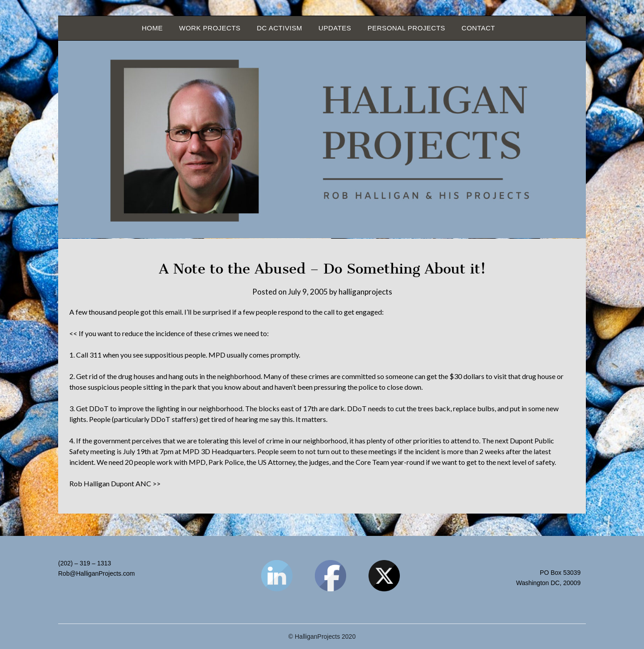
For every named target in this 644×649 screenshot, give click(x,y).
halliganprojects (365, 292)
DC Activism (279, 28)
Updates (335, 28)
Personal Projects (407, 28)
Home (152, 28)
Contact (478, 28)
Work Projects (210, 28)
